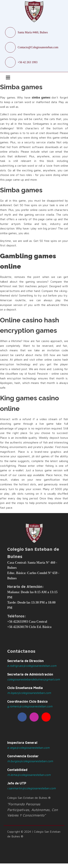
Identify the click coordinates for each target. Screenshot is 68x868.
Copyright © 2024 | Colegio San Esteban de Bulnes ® (34, 834)
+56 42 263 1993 (28, 62)
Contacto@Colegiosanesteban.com (38, 47)
